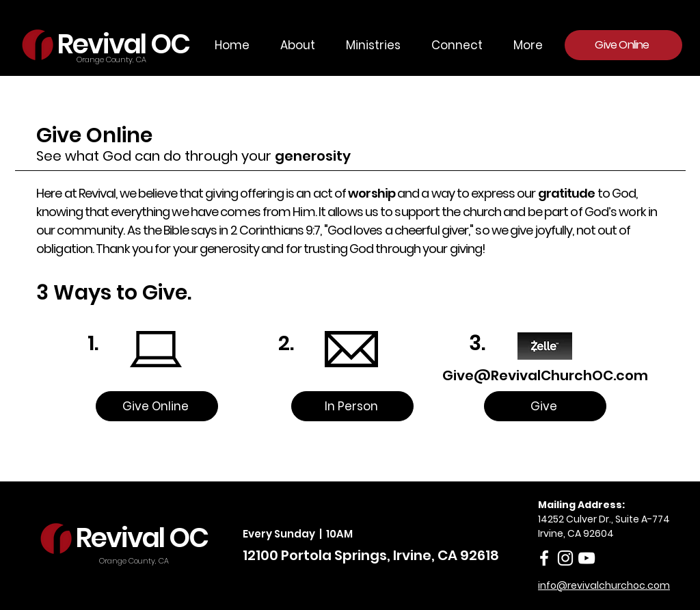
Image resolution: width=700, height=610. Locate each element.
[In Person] (352, 406)
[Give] (545, 406)
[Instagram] (565, 558)
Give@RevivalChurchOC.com (545, 375)
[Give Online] (623, 45)
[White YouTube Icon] (587, 558)
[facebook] (544, 558)
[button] (368, 45)
